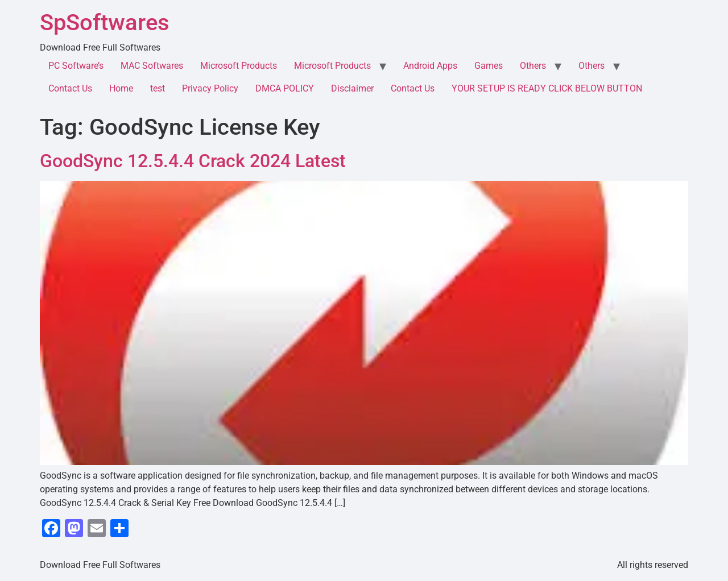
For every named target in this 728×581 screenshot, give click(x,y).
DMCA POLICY (285, 88)
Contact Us (70, 88)
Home (121, 88)
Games (489, 66)
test (158, 88)
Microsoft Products (239, 66)
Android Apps (430, 66)
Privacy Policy (210, 88)
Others (533, 66)
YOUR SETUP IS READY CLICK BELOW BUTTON (547, 88)
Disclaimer (352, 88)
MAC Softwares (152, 66)
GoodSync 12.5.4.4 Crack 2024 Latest (193, 161)
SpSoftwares (105, 22)
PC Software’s (76, 66)
